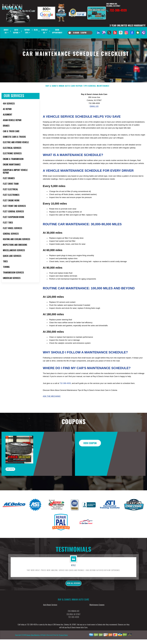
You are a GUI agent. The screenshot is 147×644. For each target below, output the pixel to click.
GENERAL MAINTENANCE (99, 96)
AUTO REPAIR (16, 31)
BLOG (36, 30)
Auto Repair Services (50, 619)
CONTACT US (45, 31)
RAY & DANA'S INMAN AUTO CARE (60, 96)
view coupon (17, 480)
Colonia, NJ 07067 (50, 50)
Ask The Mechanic (52, 406)
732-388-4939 (28, 50)
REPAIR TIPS (27, 31)
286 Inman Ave (39, 50)
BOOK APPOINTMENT (57, 31)
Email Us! (94, 116)
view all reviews (73, 597)
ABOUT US (6, 31)
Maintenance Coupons (97, 619)
